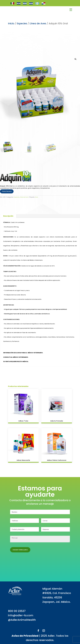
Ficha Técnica (7, 191)
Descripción (8, 216)
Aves (37, 197)
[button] (76, 59)
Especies (17, 197)
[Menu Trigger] (71, 10)
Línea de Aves (24, 197)
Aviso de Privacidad (25, 636)
